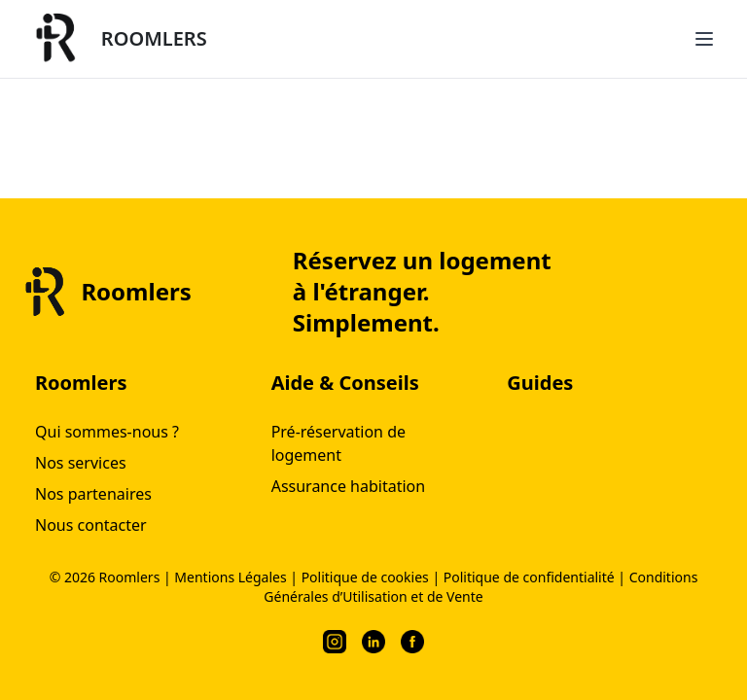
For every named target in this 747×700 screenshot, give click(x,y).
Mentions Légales (230, 577)
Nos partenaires (93, 494)
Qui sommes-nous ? (107, 432)
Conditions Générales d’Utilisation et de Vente (480, 587)
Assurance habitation (349, 486)
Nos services (81, 463)
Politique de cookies (365, 577)
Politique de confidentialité (529, 577)
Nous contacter (91, 525)
